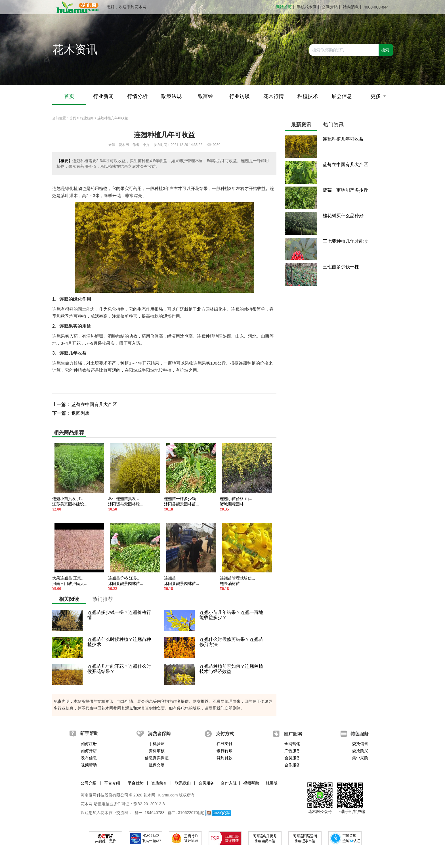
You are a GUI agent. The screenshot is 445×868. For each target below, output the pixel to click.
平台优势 (136, 783)
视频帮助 (89, 765)
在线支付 (224, 744)
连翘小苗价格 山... (236, 499)
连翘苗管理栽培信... (238, 578)
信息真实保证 (157, 758)
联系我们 (183, 783)
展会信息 (342, 96)
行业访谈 (240, 96)
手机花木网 (307, 7)
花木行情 (274, 96)
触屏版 (272, 783)
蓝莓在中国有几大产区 (94, 404)
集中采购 (360, 758)
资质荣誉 (159, 783)
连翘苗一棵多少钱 (180, 499)
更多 (378, 96)
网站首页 (284, 7)
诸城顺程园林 (232, 504)
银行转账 (224, 751)
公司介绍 (89, 783)
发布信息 (89, 758)
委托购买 (360, 751)
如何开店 (89, 751)
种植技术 (308, 96)
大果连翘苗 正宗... (68, 578)
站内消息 (351, 7)
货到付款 (224, 758)
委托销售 (360, 744)
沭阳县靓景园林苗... (182, 504)
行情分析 (137, 96)
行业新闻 (103, 96)
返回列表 (81, 413)
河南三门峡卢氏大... (70, 583)
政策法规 (171, 96)
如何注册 (89, 744)
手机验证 (157, 744)
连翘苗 (170, 578)
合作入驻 (229, 783)
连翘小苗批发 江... (68, 499)
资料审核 (157, 751)
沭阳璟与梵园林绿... (126, 504)
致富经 (205, 96)
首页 (69, 96)
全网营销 (330, 7)
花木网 (87, 804)
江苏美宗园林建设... (70, 504)
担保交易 (157, 765)
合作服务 (292, 765)
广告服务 (292, 751)
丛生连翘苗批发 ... (124, 499)
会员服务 (292, 758)
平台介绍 (112, 783)
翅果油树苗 (230, 583)
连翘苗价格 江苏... (124, 578)
